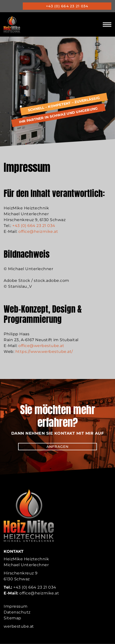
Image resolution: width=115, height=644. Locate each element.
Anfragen (58, 447)
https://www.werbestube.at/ (44, 352)
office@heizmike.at (38, 231)
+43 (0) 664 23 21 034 (67, 6)
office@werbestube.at (41, 346)
